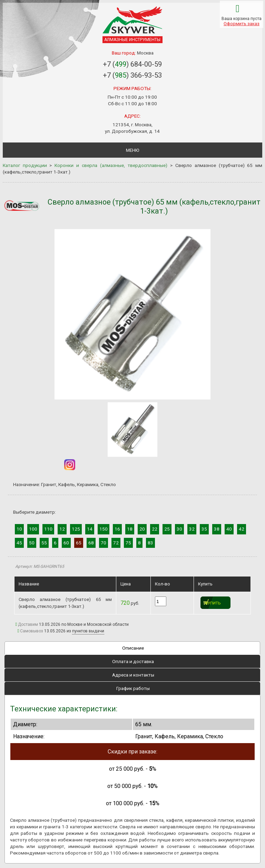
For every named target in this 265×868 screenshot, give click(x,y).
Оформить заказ (242, 24)
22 (155, 529)
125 (76, 529)
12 (62, 529)
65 (79, 543)
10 (19, 529)
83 (150, 543)
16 (117, 529)
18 (130, 529)
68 (91, 543)
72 (116, 543)
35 (204, 529)
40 (229, 529)
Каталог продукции (25, 165)
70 (104, 543)
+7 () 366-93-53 (132, 75)
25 (167, 529)
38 (217, 529)
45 (19, 543)
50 (32, 543)
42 (242, 529)
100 (33, 529)
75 (128, 543)
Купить (213, 603)
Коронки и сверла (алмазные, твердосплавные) (111, 165)
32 (192, 529)
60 (66, 543)
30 (179, 529)
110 (48, 529)
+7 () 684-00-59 (132, 64)
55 (44, 543)
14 (90, 529)
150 (104, 529)
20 (142, 529)
